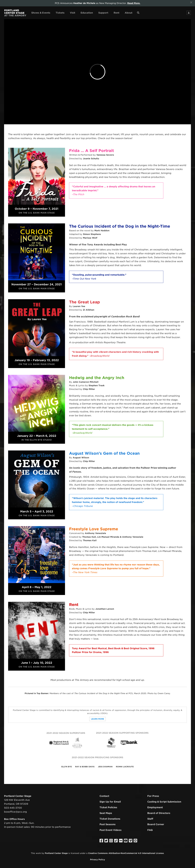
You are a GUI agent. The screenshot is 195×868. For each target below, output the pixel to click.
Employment (155, 807)
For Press (153, 796)
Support (103, 13)
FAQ (150, 830)
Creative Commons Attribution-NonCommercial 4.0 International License (126, 853)
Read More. (134, 3)
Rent (116, 13)
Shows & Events (41, 13)
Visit (73, 13)
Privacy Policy (97, 860)
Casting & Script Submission (164, 802)
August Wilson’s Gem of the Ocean (104, 453)
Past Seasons (108, 824)
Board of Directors (159, 813)
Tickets (60, 13)
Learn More (97, 719)
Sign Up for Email (110, 802)
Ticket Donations (110, 819)
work (38, 853)
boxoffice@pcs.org (15, 812)
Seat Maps (106, 813)
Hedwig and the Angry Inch (97, 378)
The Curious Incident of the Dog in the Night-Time (120, 226)
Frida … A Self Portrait (91, 151)
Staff (150, 819)
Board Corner (156, 824)
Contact (104, 796)
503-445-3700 (13, 808)
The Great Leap (84, 302)
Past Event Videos (110, 830)
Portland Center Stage (56, 853)
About (129, 13)
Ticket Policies (108, 807)
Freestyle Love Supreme (94, 529)
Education (87, 13)
